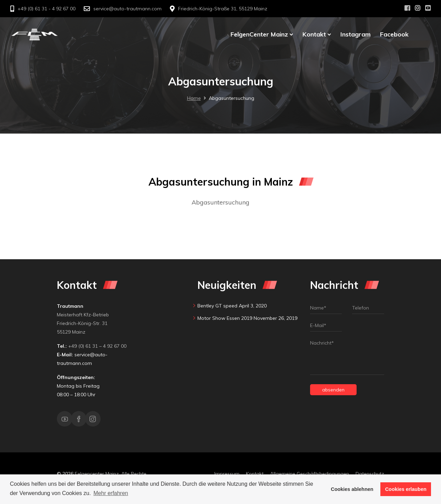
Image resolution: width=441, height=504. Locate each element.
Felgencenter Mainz (97, 474)
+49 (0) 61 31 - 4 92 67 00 (47, 9)
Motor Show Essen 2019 (225, 318)
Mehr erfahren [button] (111, 493)
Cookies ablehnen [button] (352, 489)
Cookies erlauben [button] (406, 489)
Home (194, 98)
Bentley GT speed (217, 306)
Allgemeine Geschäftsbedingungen (310, 474)
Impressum (227, 474)
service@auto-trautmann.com (127, 9)
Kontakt (255, 474)
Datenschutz (370, 474)
